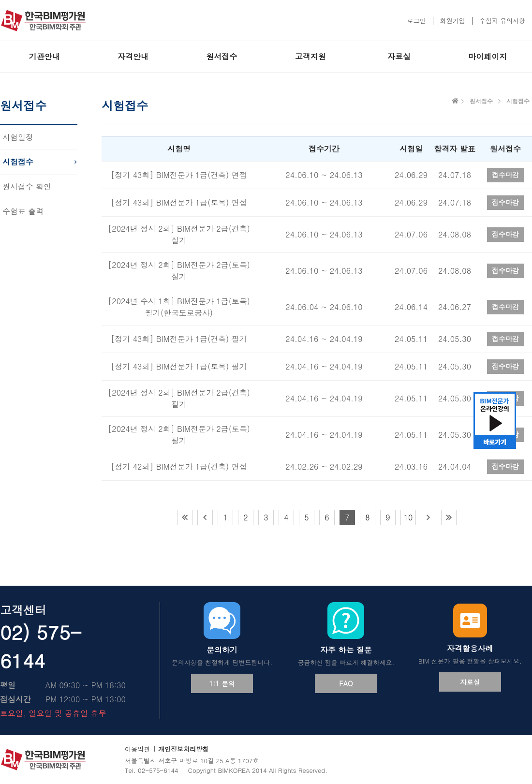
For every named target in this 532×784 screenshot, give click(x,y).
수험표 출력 (23, 211)
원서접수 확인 (27, 186)
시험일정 (18, 137)
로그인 (417, 21)
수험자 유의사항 (502, 21)
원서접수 (222, 56)
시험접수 (18, 162)
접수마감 (505, 175)
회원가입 (453, 21)
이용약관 (137, 749)
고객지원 (310, 56)
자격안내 (133, 56)
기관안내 (44, 56)
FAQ (346, 683)
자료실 (399, 56)
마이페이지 (488, 56)
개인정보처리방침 (183, 749)
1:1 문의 (222, 683)
